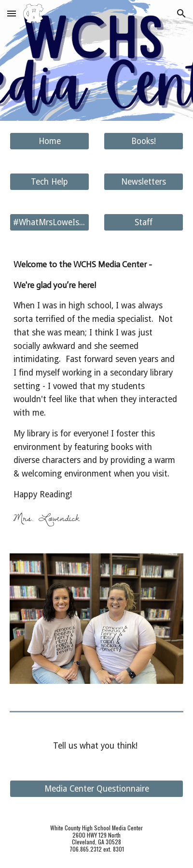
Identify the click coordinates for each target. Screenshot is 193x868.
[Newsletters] (144, 182)
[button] (12, 13)
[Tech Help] (50, 182)
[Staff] (144, 223)
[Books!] (144, 141)
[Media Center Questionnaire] (97, 789)
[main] (97, 392)
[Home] (50, 141)
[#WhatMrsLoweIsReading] (50, 223)
